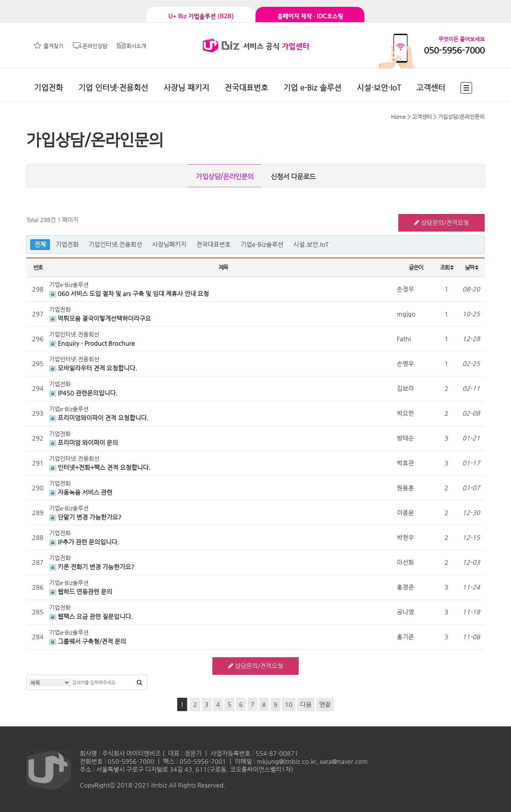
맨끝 (325, 704)
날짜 (471, 267)
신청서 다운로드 (293, 177)
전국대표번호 (246, 88)
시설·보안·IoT (379, 88)
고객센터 (431, 88)
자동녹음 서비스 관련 (81, 492)
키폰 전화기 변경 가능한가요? (92, 567)
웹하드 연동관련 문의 (81, 592)
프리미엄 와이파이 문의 (84, 443)
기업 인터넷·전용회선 (113, 88)
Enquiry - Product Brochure (92, 343)
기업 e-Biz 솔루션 (312, 88)
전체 (40, 244)
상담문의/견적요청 (441, 223)
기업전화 (49, 88)
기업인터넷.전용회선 (115, 244)
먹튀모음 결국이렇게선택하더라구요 (100, 318)
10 (289, 704)
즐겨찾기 (53, 46)
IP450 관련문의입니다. (83, 393)
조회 (447, 267)
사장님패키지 (169, 244)
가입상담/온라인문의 (225, 177)
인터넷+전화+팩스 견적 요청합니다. (100, 468)
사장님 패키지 (186, 88)
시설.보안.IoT (311, 244)
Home (399, 117)
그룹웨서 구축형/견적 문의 (88, 641)
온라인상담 (95, 46)
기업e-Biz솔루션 (262, 244)
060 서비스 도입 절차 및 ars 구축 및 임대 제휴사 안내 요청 (129, 294)
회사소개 (136, 46)
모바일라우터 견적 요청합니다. (93, 368)
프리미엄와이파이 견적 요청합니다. (99, 418)
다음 (306, 704)
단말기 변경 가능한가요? (85, 517)
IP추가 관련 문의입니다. (84, 542)
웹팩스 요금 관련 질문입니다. (91, 617)
